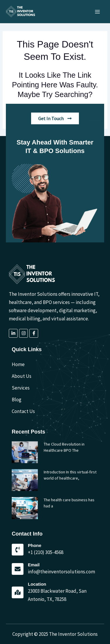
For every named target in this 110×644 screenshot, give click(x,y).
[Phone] (18, 550)
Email (34, 565)
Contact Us (23, 411)
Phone (35, 545)
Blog (17, 400)
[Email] (18, 569)
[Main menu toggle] (98, 12)
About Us (22, 376)
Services (21, 388)
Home (18, 364)
